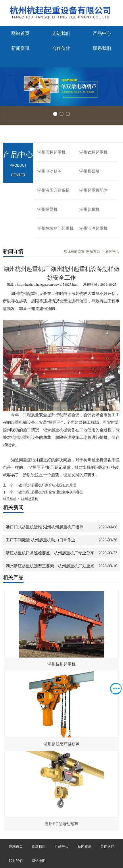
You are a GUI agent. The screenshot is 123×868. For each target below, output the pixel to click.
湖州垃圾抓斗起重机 (55, 228)
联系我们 (102, 48)
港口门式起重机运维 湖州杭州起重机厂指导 (45, 527)
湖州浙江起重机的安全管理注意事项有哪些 (50, 492)
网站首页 (20, 33)
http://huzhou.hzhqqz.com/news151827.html (48, 285)
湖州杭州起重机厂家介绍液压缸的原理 (46, 485)
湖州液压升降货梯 (53, 190)
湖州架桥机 (89, 209)
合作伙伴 (61, 48)
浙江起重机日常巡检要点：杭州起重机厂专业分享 (50, 553)
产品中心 (102, 33)
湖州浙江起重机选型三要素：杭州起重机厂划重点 (50, 566)
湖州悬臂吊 (89, 171)
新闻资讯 (20, 48)
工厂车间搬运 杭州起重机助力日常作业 (41, 540)
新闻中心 (112, 251)
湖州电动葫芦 (49, 171)
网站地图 (39, 861)
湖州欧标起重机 (93, 152)
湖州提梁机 (47, 209)
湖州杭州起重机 (61, 664)
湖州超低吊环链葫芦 (61, 744)
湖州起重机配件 (93, 190)
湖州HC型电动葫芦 (61, 824)
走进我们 (61, 33)
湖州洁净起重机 (93, 228)
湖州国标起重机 (51, 152)
